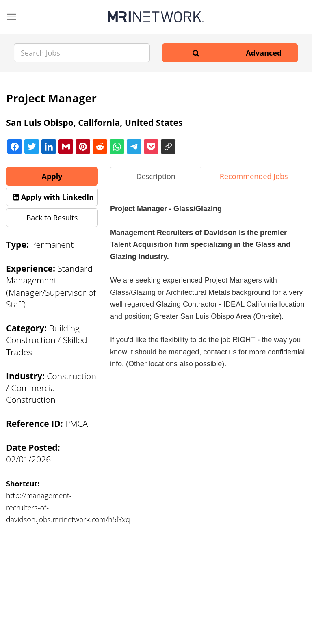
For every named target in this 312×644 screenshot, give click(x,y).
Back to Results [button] (52, 218)
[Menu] (12, 17)
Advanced (264, 53)
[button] (52, 197)
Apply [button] (52, 176)
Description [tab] (156, 176)
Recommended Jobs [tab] (254, 176)
